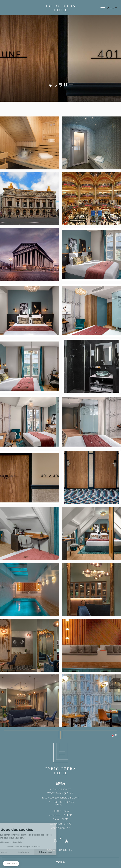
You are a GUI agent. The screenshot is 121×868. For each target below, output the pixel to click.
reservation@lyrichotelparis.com (61, 798)
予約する (60, 862)
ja (116, 736)
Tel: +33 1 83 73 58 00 (61, 802)
